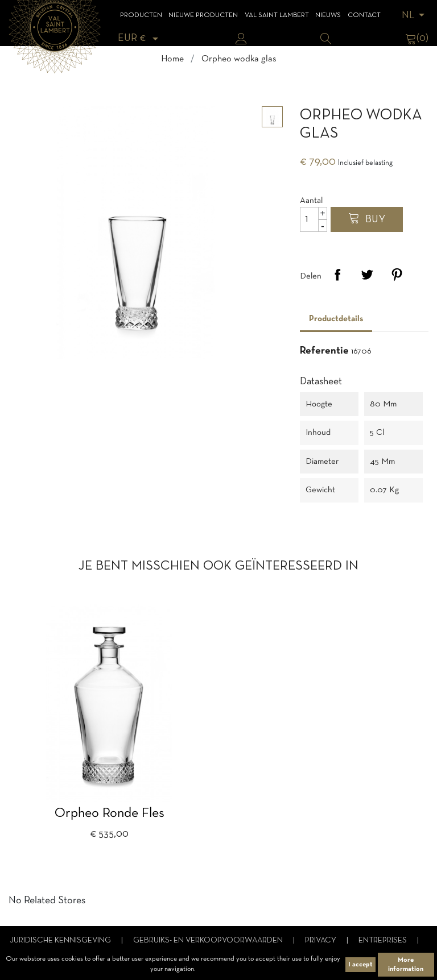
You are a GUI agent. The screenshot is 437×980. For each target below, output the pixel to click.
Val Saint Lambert (277, 15)
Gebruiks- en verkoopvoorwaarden (209, 940)
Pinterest (397, 275)
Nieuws (328, 15)
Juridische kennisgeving (61, 940)
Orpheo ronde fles (110, 813)
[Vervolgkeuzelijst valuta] (140, 38)
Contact (364, 15)
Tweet (367, 275)
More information (406, 965)
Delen (337, 275)
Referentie (324, 351)
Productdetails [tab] (336, 319)
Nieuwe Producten (203, 15)
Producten (141, 15)
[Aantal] (314, 219)
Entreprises (384, 940)
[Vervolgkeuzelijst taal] (415, 16)
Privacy (321, 940)
